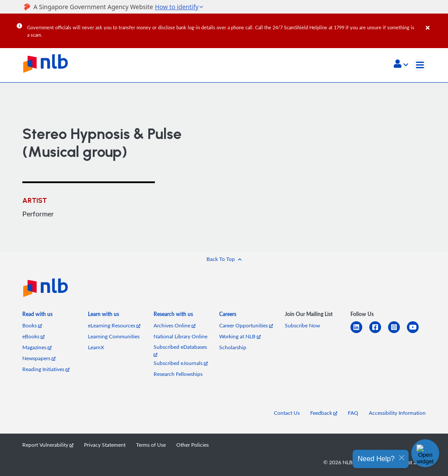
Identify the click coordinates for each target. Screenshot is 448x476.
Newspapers (39, 358)
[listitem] (37, 316)
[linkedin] (360, 332)
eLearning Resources (114, 325)
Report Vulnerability (48, 445)
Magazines (37, 347)
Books (32, 325)
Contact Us (287, 413)
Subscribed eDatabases (180, 350)
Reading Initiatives (46, 369)
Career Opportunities (246, 325)
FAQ (353, 413)
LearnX (96, 347)
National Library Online (180, 336)
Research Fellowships (178, 374)
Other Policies (192, 445)
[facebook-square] (379, 332)
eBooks (33, 336)
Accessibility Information (397, 413)
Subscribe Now (302, 325)
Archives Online (175, 325)
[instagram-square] (397, 332)
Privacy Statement (105, 445)
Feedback (324, 413)
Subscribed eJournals (181, 363)
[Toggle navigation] (420, 65)
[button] (401, 65)
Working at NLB (240, 336)
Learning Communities (114, 336)
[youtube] (416, 332)
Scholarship (233, 347)
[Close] (435, 21)
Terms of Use (151, 445)
